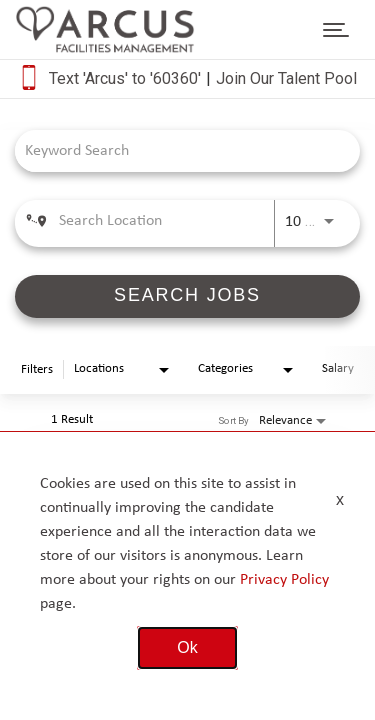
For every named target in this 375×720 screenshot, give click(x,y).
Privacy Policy (284, 580)
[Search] (187, 296)
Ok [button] (187, 647)
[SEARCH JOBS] (187, 296)
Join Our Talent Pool (286, 78)
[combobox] (177, 150)
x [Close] (340, 499)
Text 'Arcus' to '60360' (125, 78)
